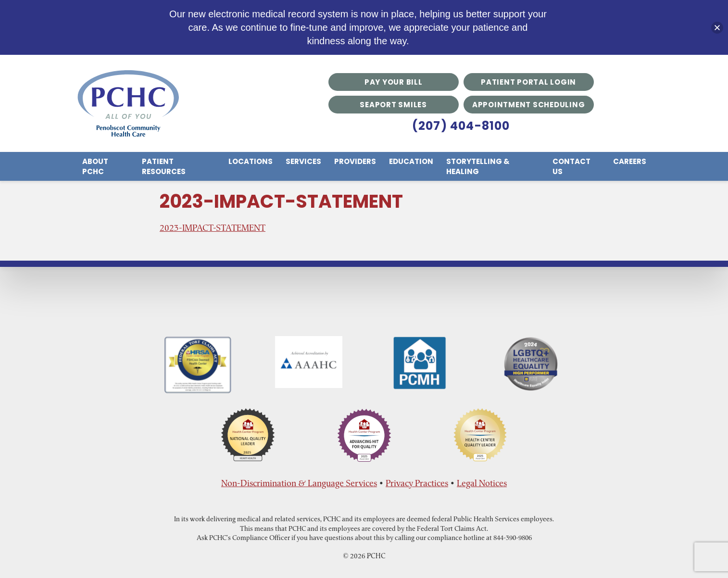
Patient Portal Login (528, 82)
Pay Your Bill (394, 82)
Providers (355, 161)
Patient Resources (164, 166)
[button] (717, 28)
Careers (630, 161)
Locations (251, 161)
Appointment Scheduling (529, 105)
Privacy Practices (417, 483)
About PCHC (95, 166)
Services (303, 161)
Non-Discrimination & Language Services (299, 483)
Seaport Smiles (393, 105)
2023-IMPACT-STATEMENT (213, 228)
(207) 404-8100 (461, 126)
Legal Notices (482, 483)
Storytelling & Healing (478, 166)
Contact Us (571, 166)
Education (411, 161)
